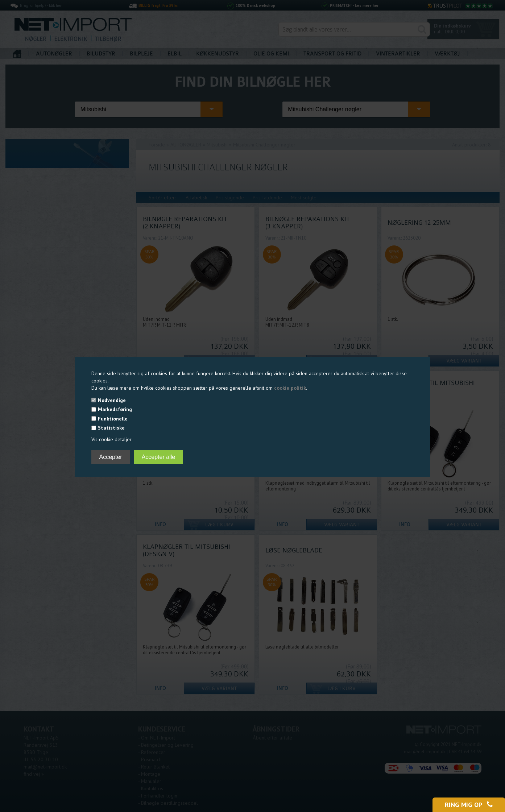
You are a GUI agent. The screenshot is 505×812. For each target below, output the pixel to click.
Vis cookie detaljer (111, 439)
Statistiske (111, 428)
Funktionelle (113, 419)
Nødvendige (112, 400)
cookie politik (290, 388)
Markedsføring (115, 409)
